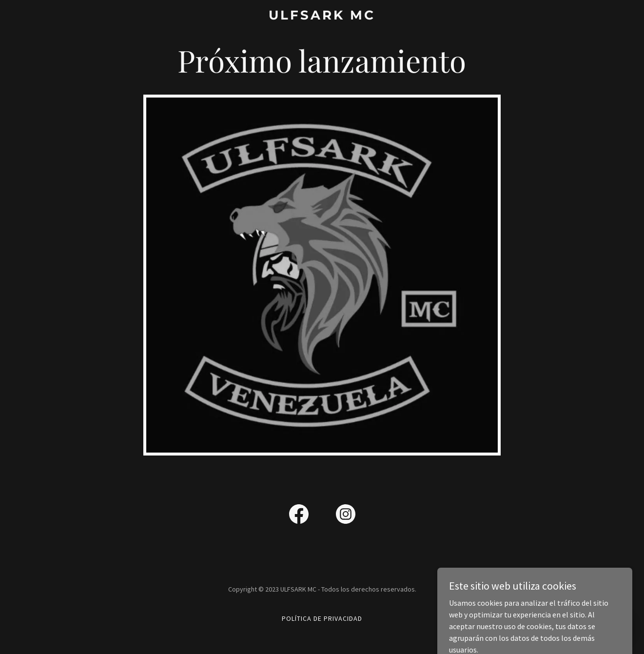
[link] (322, 17)
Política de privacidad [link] (322, 618)
